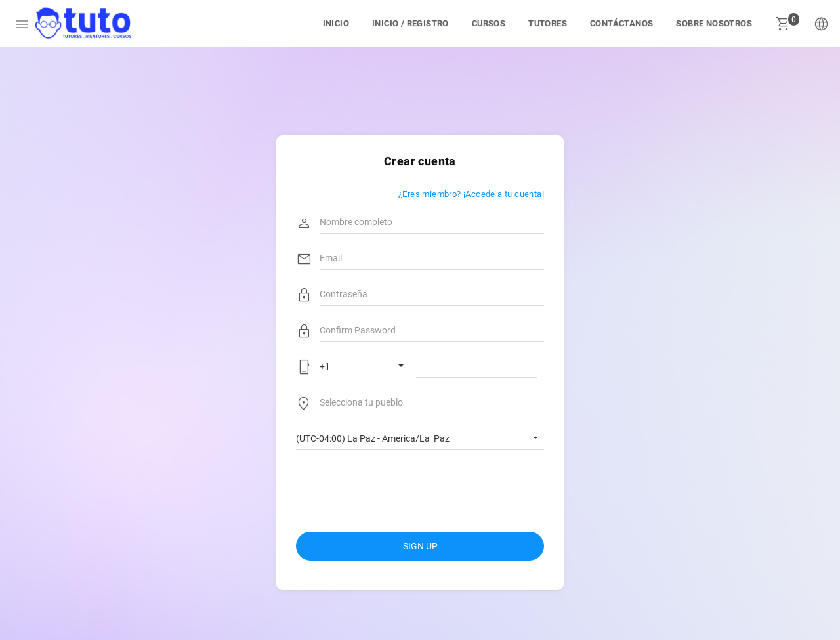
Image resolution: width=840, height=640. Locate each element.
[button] (822, 24)
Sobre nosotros (714, 23)
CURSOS (489, 23)
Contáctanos (621, 23)
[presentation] (396, 485)
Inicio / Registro (410, 23)
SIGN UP (420, 546)
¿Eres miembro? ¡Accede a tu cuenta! (471, 194)
